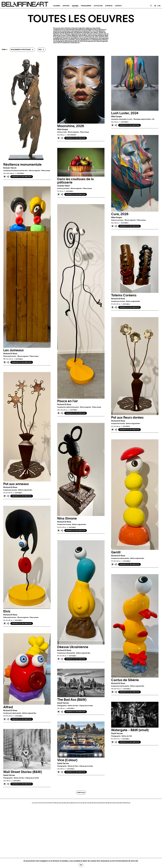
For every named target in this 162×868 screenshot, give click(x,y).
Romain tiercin (10, 168)
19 (56, 803)
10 (42, 803)
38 (89, 803)
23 (63, 803)
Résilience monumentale (22, 165)
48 (106, 803)
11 (43, 803)
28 (71, 803)
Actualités (98, 6)
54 (117, 803)
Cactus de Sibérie (125, 680)
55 (119, 803)
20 (57, 803)
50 (110, 803)
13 (46, 803)
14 (48, 803)
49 (108, 803)
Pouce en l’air (68, 401)
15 (49, 803)
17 (53, 803)
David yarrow (63, 703)
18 (54, 803)
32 (78, 803)
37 (87, 803)
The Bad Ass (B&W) (72, 700)
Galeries (57, 6)
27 (70, 803)
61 (130, 803)
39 (91, 803)
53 (115, 803)
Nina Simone (67, 518)
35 (84, 803)
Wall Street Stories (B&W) (23, 772)
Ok (81, 865)
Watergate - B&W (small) (130, 730)
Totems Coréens (124, 295)
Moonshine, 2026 (71, 126)
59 (126, 803)
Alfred (8, 707)
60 (128, 803)
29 (73, 803)
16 (51, 803)
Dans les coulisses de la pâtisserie (75, 181)
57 (122, 803)
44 (99, 803)
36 (85, 803)
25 (66, 803)
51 (112, 803)
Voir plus (81, 793)
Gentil (116, 552)
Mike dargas (63, 129)
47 (105, 803)
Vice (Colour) (67, 760)
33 (80, 803)
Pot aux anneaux (16, 484)
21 (59, 803)
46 (103, 803)
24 (64, 803)
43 (98, 803)
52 (113, 803)
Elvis (7, 611)
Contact (118, 6)
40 (92, 803)
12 (45, 803)
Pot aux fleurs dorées (127, 418)
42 (96, 803)
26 (68, 803)
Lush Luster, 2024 (125, 113)
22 (61, 803)
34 (82, 803)
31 (77, 803)
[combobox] (22, 50)
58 (124, 803)
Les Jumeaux (14, 350)
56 (121, 803)
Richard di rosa (10, 354)
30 (75, 803)
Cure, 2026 (120, 214)
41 (94, 803)
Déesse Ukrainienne (73, 647)
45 (101, 803)
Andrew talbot (64, 186)
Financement (86, 6)
